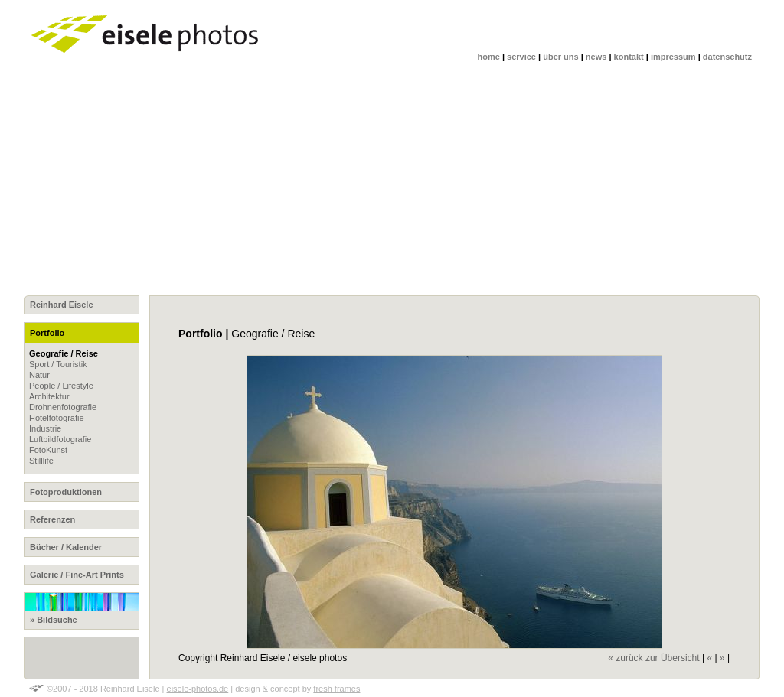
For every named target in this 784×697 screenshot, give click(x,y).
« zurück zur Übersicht (653, 658)
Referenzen (52, 519)
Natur (39, 375)
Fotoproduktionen (66, 492)
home (489, 57)
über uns (560, 57)
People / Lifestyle (61, 386)
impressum (673, 57)
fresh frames (336, 689)
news (596, 57)
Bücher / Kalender (66, 547)
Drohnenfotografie (63, 407)
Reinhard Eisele (62, 305)
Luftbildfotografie (60, 439)
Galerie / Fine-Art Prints (77, 575)
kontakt (629, 57)
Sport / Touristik (58, 364)
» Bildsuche (82, 608)
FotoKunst (48, 450)
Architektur (49, 396)
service (521, 57)
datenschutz (727, 57)
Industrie (45, 428)
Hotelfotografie (57, 418)
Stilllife (41, 461)
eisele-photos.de (198, 689)
